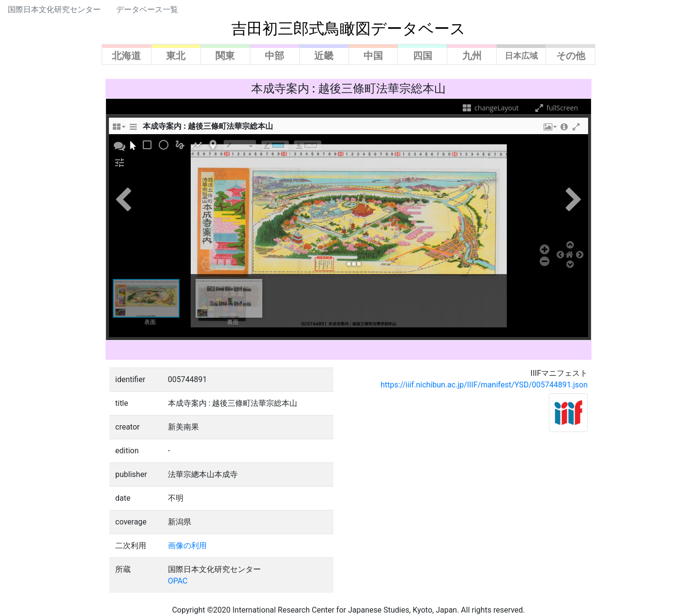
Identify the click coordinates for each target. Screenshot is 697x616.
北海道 (126, 56)
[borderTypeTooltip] (240, 145)
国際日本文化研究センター (54, 9)
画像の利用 (187, 546)
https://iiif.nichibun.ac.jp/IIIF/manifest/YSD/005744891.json (484, 385)
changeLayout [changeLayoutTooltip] (490, 108)
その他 (571, 56)
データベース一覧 (147, 9)
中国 (373, 56)
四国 (423, 56)
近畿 (324, 56)
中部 (274, 56)
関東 (225, 56)
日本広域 (521, 56)
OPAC (178, 581)
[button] (549, 129)
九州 (472, 56)
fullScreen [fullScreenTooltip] (556, 108)
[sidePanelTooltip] (133, 129)
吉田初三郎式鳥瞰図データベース (348, 29)
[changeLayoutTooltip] (119, 129)
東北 (176, 56)
